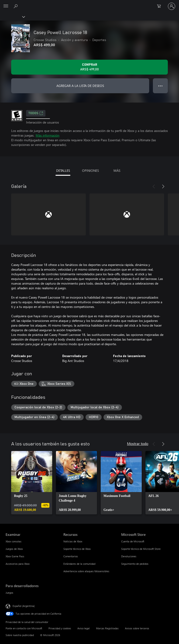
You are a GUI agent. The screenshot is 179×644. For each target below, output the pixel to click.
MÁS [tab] (117, 170)
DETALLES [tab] (63, 170)
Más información (48, 135)
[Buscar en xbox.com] (16, 6)
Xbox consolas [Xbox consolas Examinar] (14, 541)
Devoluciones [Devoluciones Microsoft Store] (129, 556)
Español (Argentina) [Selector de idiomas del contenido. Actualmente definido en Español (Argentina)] (24, 606)
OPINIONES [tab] (90, 170)
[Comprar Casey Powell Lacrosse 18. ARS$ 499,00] (89, 67)
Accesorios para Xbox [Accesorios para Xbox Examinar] (18, 564)
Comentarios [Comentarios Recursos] (71, 556)
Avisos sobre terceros (137, 628)
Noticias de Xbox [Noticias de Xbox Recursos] (73, 541)
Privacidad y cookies (60, 628)
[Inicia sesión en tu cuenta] (172, 6)
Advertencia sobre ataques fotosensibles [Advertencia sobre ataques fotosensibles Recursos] (86, 571)
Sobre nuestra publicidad (20, 635)
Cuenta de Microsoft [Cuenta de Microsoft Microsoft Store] (133, 541)
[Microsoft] (89, 3)
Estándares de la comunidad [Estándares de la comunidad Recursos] (79, 564)
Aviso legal (84, 628)
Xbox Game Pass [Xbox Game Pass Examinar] (15, 556)
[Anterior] (154, 186)
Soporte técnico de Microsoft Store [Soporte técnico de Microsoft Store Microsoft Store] (141, 549)
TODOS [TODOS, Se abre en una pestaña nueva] (36, 113)
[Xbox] (12, 17)
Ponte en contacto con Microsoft (24, 628)
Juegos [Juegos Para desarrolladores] (9, 593)
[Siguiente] (163, 186)
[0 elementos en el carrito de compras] (160, 6)
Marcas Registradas (107, 628)
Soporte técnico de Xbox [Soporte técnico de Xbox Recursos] (77, 549)
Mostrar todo (138, 443)
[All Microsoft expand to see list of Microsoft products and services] (6, 6)
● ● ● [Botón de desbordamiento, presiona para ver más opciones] (160, 86)
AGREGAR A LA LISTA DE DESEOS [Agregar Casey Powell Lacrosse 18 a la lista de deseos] (80, 86)
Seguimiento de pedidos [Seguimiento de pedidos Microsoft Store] (135, 564)
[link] (32, 483)
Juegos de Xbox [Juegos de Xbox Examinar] (14, 549)
